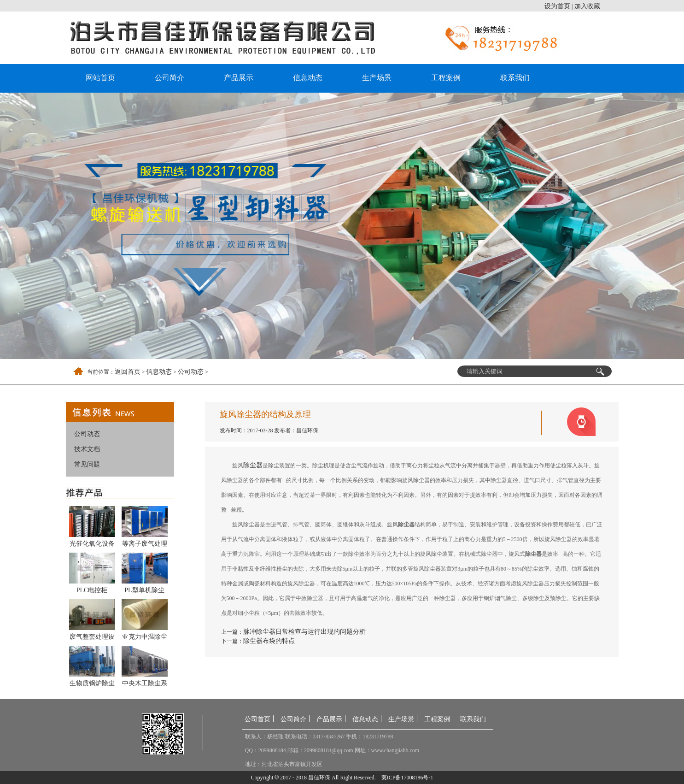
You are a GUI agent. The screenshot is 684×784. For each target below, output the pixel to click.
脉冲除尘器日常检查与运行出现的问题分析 (304, 632)
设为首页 (557, 6)
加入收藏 (587, 6)
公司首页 (257, 719)
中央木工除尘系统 (145, 685)
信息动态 (308, 78)
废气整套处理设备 (92, 638)
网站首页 (100, 78)
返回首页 (128, 372)
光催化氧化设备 (92, 544)
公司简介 (170, 78)
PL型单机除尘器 (144, 592)
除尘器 (253, 465)
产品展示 (239, 78)
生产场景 (377, 78)
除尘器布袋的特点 (269, 641)
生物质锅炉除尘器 (92, 685)
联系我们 (515, 78)
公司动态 (191, 372)
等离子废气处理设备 (145, 545)
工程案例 (446, 78)
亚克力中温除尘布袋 (145, 638)
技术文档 (87, 449)
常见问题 (87, 464)
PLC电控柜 (92, 590)
